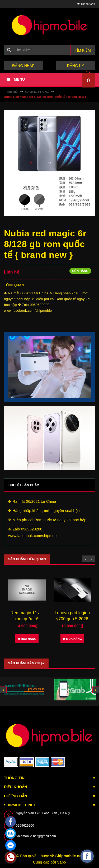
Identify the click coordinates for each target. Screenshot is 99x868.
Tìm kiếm (83, 50)
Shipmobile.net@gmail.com (36, 836)
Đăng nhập (23, 66)
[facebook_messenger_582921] (87, 856)
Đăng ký (76, 66)
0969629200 (25, 826)
